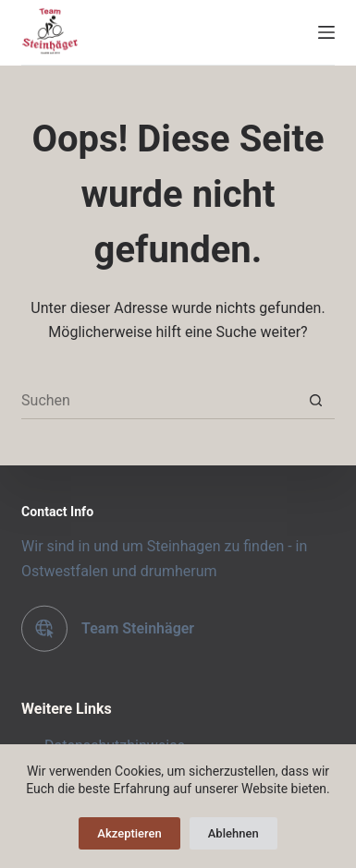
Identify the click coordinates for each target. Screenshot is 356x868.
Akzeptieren (129, 833)
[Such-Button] (316, 401)
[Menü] (326, 32)
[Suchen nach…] (160, 401)
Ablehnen (233, 833)
